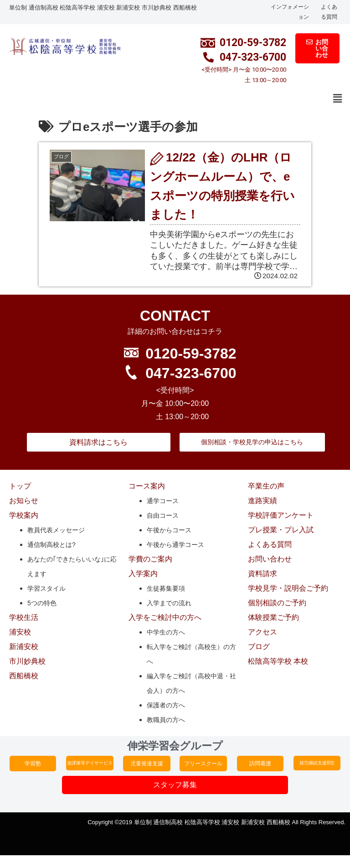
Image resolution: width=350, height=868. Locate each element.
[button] (338, 99)
